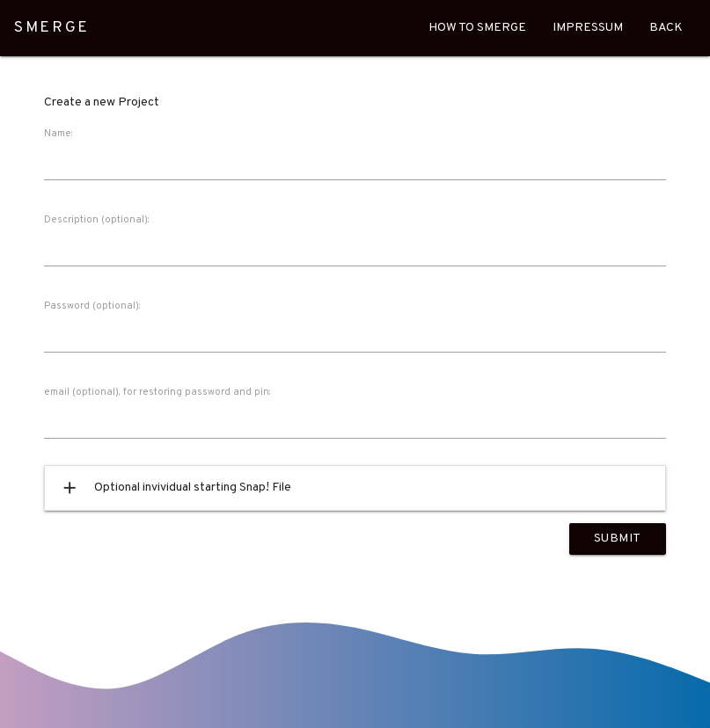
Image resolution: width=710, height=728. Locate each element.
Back (666, 28)
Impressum (588, 28)
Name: (59, 134)
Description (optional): (97, 220)
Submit (618, 539)
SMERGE (52, 28)
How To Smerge (477, 28)
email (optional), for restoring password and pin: (157, 392)
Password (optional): (92, 306)
